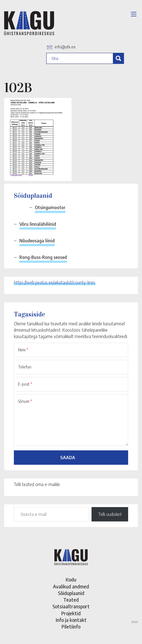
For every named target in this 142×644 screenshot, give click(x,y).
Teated (71, 600)
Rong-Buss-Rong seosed (43, 257)
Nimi (23, 350)
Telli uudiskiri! (110, 514)
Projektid (71, 613)
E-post (25, 384)
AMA (135, 622)
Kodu (71, 580)
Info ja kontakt (71, 620)
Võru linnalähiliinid (38, 224)
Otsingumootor (50, 207)
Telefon (25, 367)
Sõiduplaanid (71, 593)
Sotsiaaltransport (71, 606)
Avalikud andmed (71, 586)
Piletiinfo (71, 627)
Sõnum (25, 401)
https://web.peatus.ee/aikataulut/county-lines (55, 282)
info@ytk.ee (65, 47)
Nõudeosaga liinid (37, 241)
